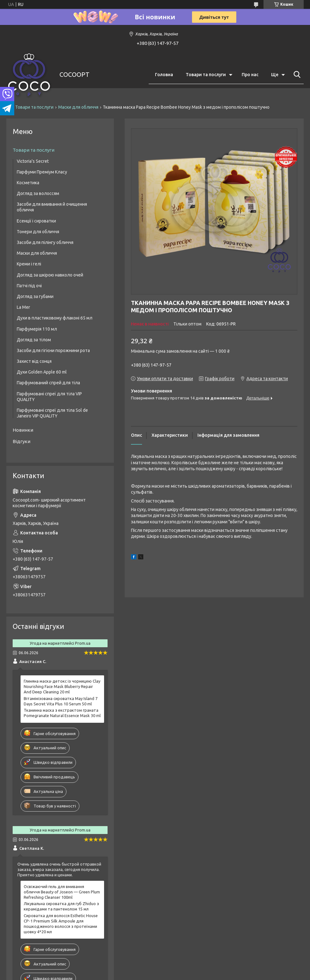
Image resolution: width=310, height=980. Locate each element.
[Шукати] (296, 75)
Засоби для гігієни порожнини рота (53, 350)
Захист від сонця (34, 361)
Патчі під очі (29, 286)
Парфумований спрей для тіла (48, 383)
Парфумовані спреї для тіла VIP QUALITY (49, 397)
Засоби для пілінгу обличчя (45, 242)
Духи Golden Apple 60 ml (42, 372)
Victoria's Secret (33, 161)
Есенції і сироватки (36, 221)
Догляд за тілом (34, 340)
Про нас (250, 75)
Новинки (23, 430)
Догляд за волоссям (38, 193)
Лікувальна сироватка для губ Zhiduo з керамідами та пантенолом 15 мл (61, 906)
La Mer (23, 307)
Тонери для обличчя (38, 232)
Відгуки (22, 441)
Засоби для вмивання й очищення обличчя (52, 207)
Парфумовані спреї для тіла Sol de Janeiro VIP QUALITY (52, 413)
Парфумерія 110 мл (37, 329)
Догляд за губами (35, 296)
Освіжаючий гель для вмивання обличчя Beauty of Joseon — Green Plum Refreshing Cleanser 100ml (62, 892)
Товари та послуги (206, 75)
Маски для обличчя (78, 107)
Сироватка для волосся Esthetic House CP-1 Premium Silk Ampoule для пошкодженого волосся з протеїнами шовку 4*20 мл (61, 924)
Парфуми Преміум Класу (42, 172)
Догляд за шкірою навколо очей (50, 275)
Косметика (28, 183)
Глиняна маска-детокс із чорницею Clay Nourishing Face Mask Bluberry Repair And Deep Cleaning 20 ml (62, 686)
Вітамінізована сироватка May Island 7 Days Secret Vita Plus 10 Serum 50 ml (61, 701)
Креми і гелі (29, 264)
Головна (164, 75)
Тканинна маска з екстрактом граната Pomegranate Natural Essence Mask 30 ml (62, 713)
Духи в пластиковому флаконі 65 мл (55, 318)
